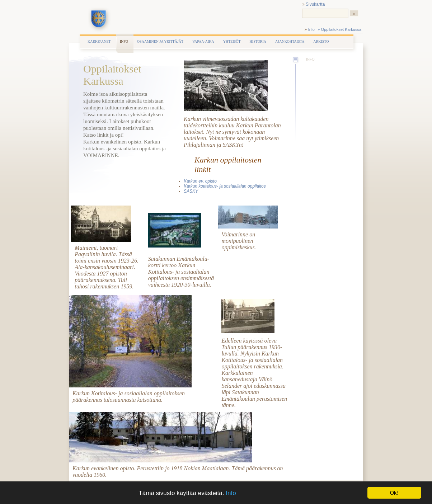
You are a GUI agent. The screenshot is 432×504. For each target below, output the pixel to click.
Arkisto (321, 41)
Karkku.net (99, 41)
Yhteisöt (232, 41)
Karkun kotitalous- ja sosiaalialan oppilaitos (225, 186)
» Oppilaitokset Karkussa (339, 29)
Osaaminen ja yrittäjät (160, 41)
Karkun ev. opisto (200, 181)
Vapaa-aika (203, 41)
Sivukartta (315, 4)
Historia (258, 41)
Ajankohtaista (290, 41)
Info (231, 493)
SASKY (191, 191)
